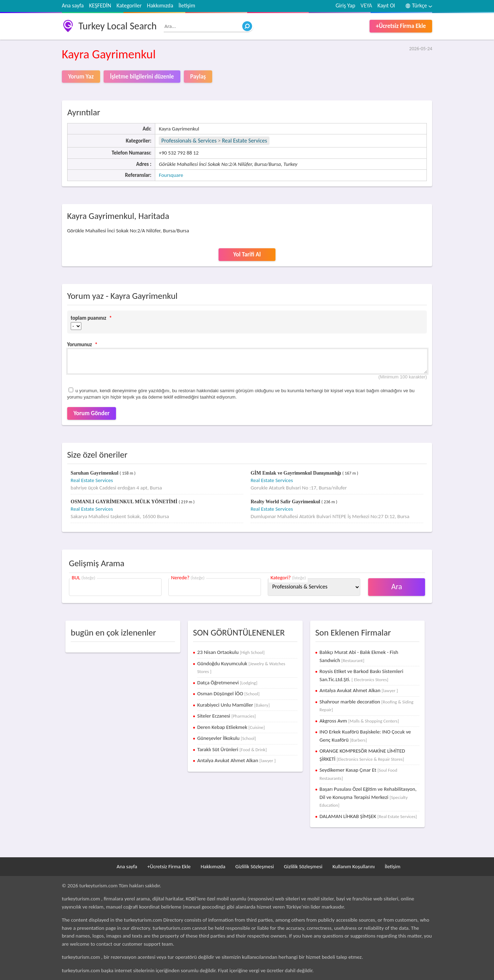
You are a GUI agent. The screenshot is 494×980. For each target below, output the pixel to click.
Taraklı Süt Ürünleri (232, 749)
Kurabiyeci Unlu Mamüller (234, 705)
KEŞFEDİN (100, 5)
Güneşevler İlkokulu (227, 738)
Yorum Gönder (92, 413)
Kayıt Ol (386, 5)
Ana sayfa (73, 5)
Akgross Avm (359, 721)
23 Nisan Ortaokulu (231, 652)
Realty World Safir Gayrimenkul (286, 502)
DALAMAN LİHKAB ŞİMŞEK (368, 816)
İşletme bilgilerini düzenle (142, 77)
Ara (397, 587)
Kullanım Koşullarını (353, 866)
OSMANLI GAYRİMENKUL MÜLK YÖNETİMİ (125, 502)
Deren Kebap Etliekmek (231, 727)
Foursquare (171, 175)
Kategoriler (129, 5)
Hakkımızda (160, 5)
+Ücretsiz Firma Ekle (401, 26)
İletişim (187, 5)
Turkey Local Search (118, 26)
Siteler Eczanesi (227, 716)
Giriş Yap (345, 5)
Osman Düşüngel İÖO (228, 694)
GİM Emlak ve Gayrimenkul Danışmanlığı (297, 473)
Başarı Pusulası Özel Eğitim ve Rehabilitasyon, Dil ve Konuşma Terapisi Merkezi (368, 797)
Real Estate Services (245, 141)
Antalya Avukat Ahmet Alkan (237, 760)
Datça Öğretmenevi (227, 683)
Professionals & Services (189, 141)
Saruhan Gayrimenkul (95, 473)
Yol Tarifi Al (247, 254)
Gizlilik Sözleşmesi (255, 866)
